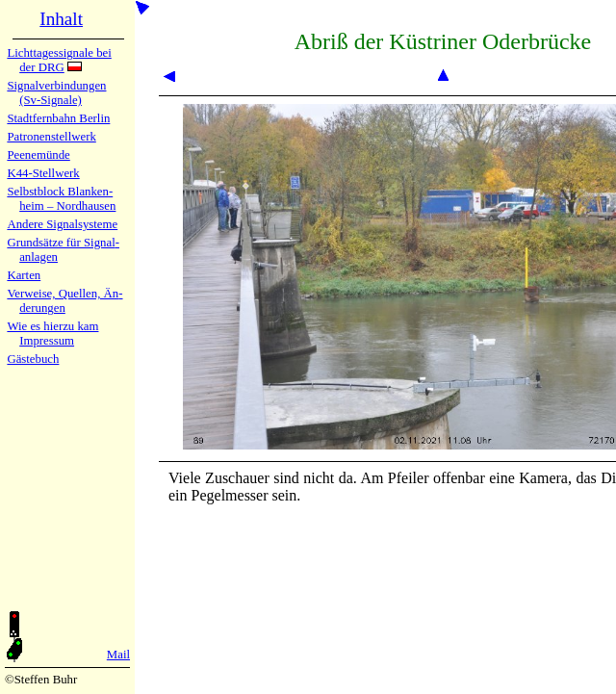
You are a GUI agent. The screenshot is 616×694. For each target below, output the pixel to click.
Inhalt (61, 19)
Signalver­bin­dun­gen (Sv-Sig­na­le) (56, 93)
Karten (24, 275)
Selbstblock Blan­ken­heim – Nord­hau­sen (61, 199)
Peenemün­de (38, 155)
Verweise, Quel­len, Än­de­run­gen (64, 301)
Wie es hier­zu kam (52, 326)
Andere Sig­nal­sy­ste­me (62, 224)
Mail (118, 655)
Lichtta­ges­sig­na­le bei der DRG (59, 60)
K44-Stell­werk (43, 173)
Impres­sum (47, 341)
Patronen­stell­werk (51, 137)
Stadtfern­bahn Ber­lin (58, 118)
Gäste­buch (33, 359)
